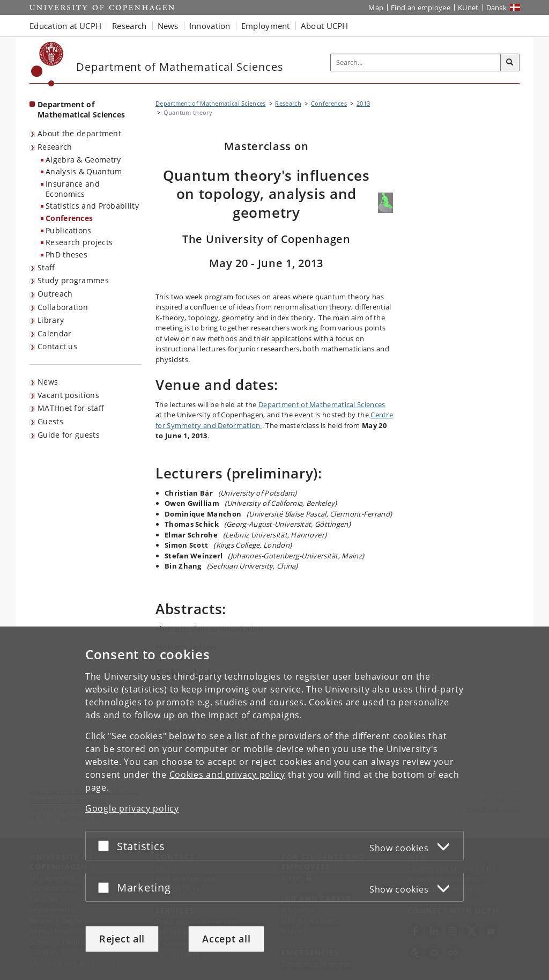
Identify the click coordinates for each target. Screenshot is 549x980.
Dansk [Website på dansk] (497, 8)
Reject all (122, 939)
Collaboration (63, 307)
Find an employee (421, 8)
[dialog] (274, 803)
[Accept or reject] (106, 846)
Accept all (226, 939)
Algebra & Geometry (83, 160)
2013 (363, 103)
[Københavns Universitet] (47, 64)
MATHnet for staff (71, 408)
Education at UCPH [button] (65, 26)
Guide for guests (69, 435)
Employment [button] (266, 26)
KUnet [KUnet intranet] (468, 8)
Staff (46, 267)
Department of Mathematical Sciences (322, 404)
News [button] (168, 26)
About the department (79, 133)
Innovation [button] (210, 26)
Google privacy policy (132, 808)
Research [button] (129, 26)
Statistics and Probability (92, 206)
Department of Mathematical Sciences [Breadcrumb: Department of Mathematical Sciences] (211, 103)
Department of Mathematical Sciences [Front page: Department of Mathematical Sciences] (81, 109)
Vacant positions (68, 395)
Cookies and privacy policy (227, 775)
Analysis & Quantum (84, 171)
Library (51, 320)
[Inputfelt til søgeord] (416, 62)
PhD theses (66, 255)
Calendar (54, 333)
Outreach (55, 294)
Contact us (57, 346)
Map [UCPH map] (376, 8)
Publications (69, 230)
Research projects (79, 242)
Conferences (69, 218)
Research (55, 147)
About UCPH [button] (325, 26)
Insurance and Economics (73, 189)
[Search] (510, 63)
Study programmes (73, 280)
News (48, 382)
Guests (50, 421)
